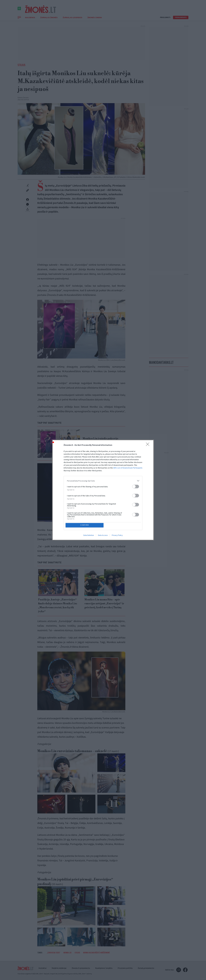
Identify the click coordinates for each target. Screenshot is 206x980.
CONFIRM (85, 525)
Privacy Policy (117, 535)
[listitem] (103, 480)
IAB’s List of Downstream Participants (128, 468)
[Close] (148, 445)
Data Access (103, 535)
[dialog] (103, 490)
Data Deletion (89, 535)
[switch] (136, 486)
